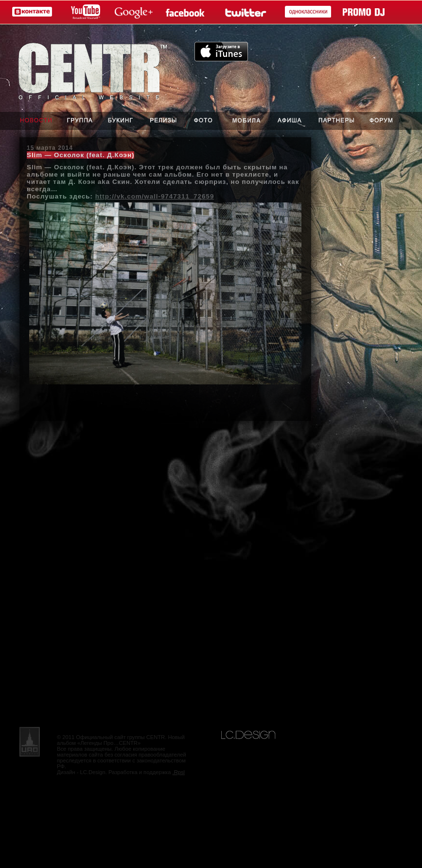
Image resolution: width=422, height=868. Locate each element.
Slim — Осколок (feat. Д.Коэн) (80, 155)
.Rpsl (179, 772)
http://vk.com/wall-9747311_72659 (155, 196)
